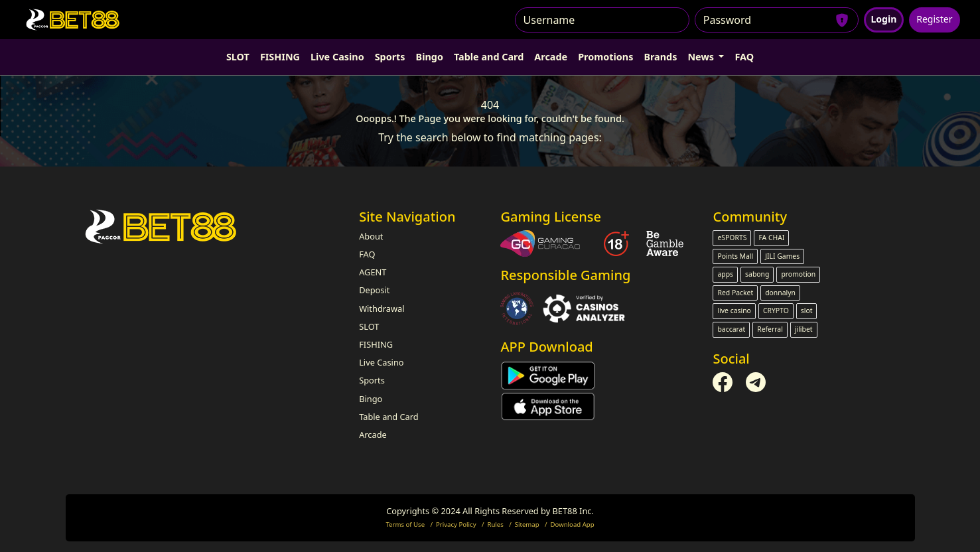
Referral (770, 329)
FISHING (280, 57)
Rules (495, 524)
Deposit (374, 290)
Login (884, 19)
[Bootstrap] (162, 227)
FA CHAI (771, 238)
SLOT (238, 57)
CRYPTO (776, 310)
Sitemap (527, 524)
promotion (798, 274)
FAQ (744, 57)
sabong (757, 274)
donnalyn (780, 293)
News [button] (702, 57)
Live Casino (337, 57)
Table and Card (489, 57)
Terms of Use (405, 524)
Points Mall (735, 256)
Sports (390, 57)
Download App (573, 524)
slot (807, 310)
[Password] (777, 20)
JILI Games (782, 256)
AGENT (373, 272)
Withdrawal (382, 309)
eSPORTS (732, 238)
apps (725, 274)
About (371, 236)
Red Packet (735, 293)
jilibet (804, 329)
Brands (660, 57)
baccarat (731, 329)
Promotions (605, 57)
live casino (734, 310)
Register (934, 19)
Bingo (430, 57)
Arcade (551, 57)
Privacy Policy (456, 524)
